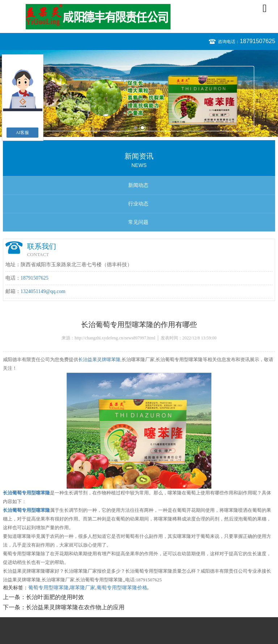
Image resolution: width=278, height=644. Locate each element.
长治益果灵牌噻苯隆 (99, 359)
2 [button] (142, 128)
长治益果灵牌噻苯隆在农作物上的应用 (75, 607)
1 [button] (136, 128)
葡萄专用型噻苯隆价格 (122, 588)
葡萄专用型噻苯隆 (49, 588)
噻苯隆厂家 (83, 588)
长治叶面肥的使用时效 (55, 597)
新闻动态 (138, 185)
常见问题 (138, 222)
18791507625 (257, 41)
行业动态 (138, 204)
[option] (139, 93)
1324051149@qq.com (43, 291)
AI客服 (23, 133)
